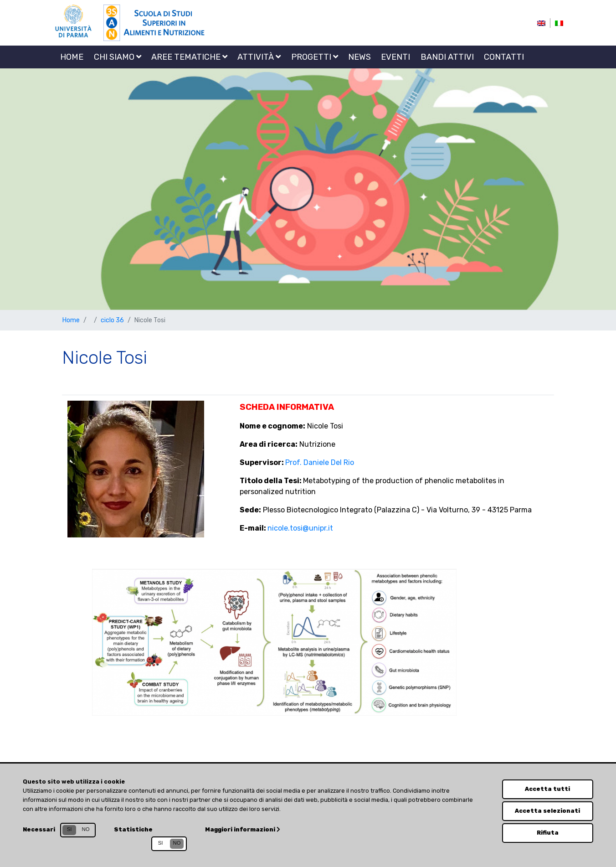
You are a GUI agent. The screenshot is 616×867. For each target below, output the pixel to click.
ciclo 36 (112, 320)
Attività (259, 57)
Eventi (395, 57)
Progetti (315, 57)
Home (72, 57)
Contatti (504, 57)
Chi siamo (118, 57)
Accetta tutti (547, 789)
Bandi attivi (447, 57)
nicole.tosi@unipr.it (300, 528)
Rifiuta (548, 833)
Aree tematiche (189, 57)
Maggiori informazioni (243, 829)
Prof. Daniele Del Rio (320, 462)
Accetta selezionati (547, 811)
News (359, 57)
